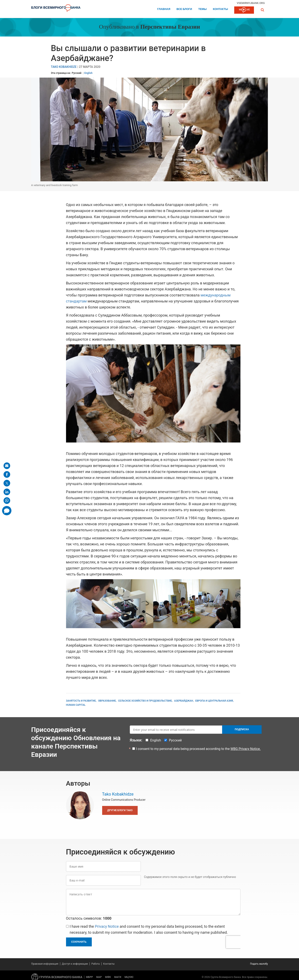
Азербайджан (184, 701)
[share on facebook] (7, 474)
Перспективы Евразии (170, 27)
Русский (77, 73)
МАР (99, 977)
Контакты (220, 9)
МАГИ (118, 977)
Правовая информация (45, 964)
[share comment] (7, 511)
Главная (164, 9)
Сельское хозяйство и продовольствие (145, 701)
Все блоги (184, 9)
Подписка (242, 729)
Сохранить (79, 942)
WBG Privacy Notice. (246, 749)
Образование (107, 701)
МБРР (89, 977)
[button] (262, 10)
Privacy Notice (107, 926)
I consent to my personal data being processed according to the (198, 749)
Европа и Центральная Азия (214, 701)
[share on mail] (7, 466)
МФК (108, 977)
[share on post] (7, 483)
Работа (96, 964)
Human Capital (76, 705)
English (88, 73)
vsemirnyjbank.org (251, 3)
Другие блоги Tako (120, 810)
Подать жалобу (259, 964)
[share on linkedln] (7, 492)
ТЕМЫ (202, 9)
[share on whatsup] (7, 501)
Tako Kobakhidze (64, 67)
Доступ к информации (75, 964)
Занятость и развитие (81, 701)
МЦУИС (129, 977)
